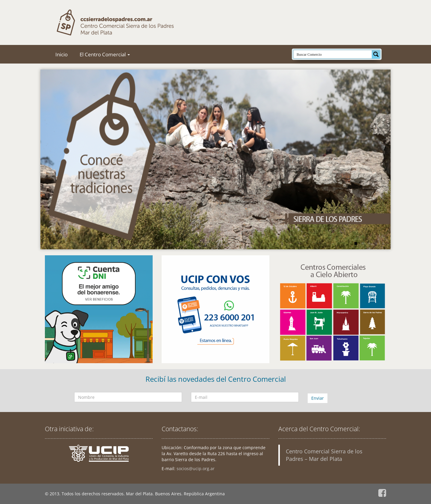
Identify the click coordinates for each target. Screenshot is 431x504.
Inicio (62, 54)
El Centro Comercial (105, 54)
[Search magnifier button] (376, 54)
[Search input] (333, 54)
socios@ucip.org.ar (196, 468)
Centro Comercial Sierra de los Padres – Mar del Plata (324, 455)
